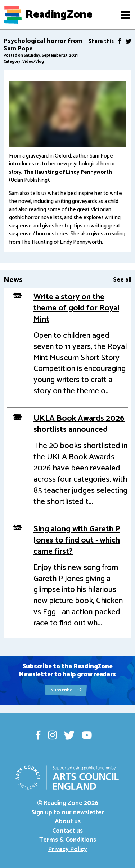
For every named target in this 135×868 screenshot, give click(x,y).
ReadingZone (59, 15)
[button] (125, 15)
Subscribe (66, 690)
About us (68, 821)
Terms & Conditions (68, 840)
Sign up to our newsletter (68, 812)
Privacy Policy (68, 849)
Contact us (67, 831)
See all (122, 280)
